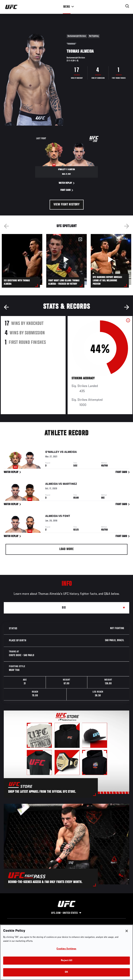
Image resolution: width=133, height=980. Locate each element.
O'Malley (52, 453)
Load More (66, 549)
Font (66, 517)
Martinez (70, 485)
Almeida (70, 453)
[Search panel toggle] (127, 6)
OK (66, 972)
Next (127, 226)
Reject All (66, 961)
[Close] (127, 931)
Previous (6, 226)
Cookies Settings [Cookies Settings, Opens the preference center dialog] (66, 949)
